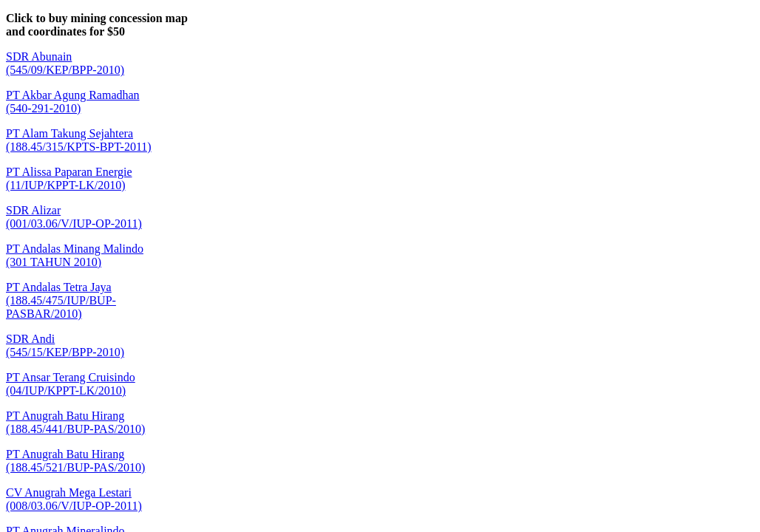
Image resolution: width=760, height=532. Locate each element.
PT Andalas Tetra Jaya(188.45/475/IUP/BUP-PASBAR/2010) (61, 300)
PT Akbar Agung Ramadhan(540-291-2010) (73, 102)
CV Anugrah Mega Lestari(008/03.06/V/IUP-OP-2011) (74, 499)
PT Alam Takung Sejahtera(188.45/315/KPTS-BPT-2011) (79, 140)
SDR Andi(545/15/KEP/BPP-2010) (65, 345)
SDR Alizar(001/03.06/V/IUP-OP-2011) (74, 217)
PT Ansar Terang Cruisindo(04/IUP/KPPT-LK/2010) (71, 384)
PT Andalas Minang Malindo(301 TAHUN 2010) (75, 255)
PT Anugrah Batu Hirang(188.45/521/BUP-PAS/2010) (75, 461)
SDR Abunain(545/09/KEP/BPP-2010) (65, 63)
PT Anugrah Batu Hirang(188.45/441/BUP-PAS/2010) (75, 422)
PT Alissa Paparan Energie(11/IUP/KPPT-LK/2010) (69, 178)
